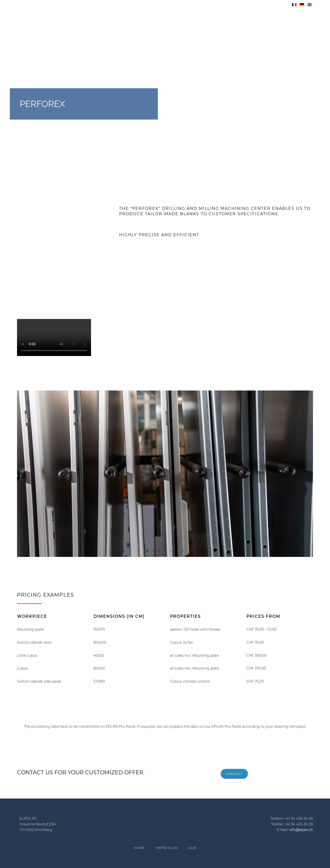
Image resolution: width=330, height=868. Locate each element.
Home (140, 848)
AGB (192, 848)
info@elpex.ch (301, 830)
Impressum (167, 848)
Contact (234, 774)
